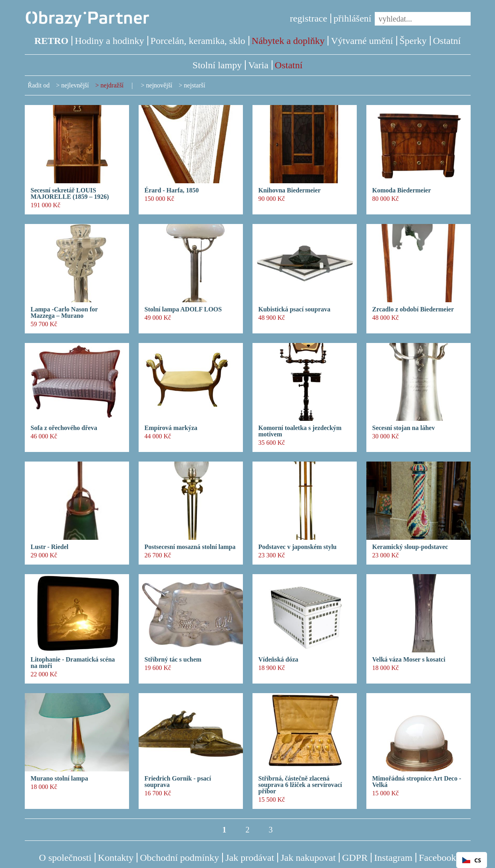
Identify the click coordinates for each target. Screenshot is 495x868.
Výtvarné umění (362, 41)
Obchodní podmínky (179, 858)
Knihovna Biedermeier (290, 190)
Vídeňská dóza (278, 660)
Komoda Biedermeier (402, 190)
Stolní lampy (217, 65)
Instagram (393, 858)
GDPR (355, 858)
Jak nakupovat (308, 858)
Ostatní (447, 41)
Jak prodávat (250, 858)
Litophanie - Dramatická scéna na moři (73, 663)
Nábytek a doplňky (288, 41)
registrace (309, 18)
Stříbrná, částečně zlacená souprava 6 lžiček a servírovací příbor (300, 785)
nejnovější (159, 85)
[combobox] (472, 860)
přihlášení (353, 18)
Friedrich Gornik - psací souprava (178, 782)
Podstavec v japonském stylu (298, 547)
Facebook (437, 858)
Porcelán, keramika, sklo (198, 41)
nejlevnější (75, 85)
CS (472, 860)
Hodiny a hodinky (109, 41)
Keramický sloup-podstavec (410, 547)
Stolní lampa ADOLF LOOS (183, 309)
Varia (258, 65)
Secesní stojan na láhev (404, 428)
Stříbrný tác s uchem (173, 660)
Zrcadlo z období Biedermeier (413, 309)
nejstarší (194, 85)
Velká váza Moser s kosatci (409, 660)
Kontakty (116, 858)
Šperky (413, 41)
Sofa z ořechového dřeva (64, 428)
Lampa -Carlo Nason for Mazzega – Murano (64, 313)
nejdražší (112, 85)
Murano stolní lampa (60, 779)
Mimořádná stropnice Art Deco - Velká (417, 782)
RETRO (51, 41)
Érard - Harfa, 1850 (172, 190)
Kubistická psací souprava (294, 309)
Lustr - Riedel (50, 547)
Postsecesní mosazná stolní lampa (190, 547)
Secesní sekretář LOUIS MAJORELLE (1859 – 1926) (70, 194)
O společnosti (65, 858)
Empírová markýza (171, 428)
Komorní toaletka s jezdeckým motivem (300, 431)
